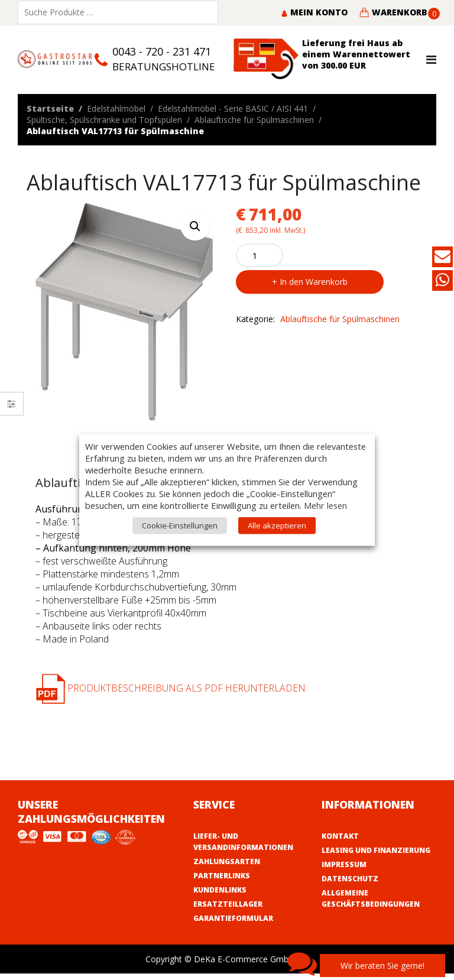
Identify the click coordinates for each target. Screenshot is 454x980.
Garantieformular (233, 918)
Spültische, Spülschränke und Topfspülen (104, 120)
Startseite (50, 108)
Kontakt (340, 836)
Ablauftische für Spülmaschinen (254, 120)
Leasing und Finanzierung (376, 850)
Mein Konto (314, 12)
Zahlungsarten (227, 861)
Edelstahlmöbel (116, 108)
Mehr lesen (325, 505)
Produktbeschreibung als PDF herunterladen (171, 688)
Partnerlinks (222, 876)
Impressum (344, 864)
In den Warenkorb (314, 282)
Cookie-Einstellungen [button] (180, 525)
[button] (195, 226)
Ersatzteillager (228, 904)
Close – (12, 408)
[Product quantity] (260, 255)
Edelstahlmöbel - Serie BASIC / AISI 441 (233, 108)
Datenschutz (350, 879)
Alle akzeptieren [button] (277, 525)
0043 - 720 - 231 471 (162, 51)
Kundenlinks (220, 890)
